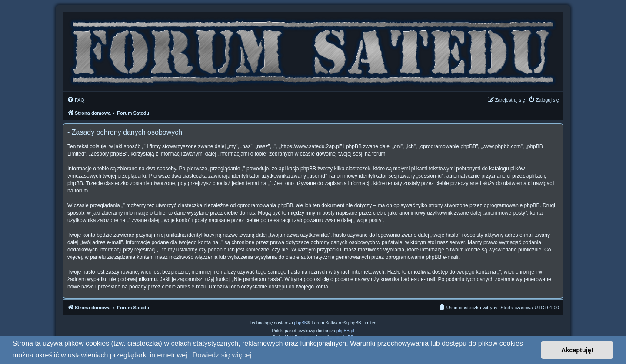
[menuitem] (76, 100)
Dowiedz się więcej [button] (222, 355)
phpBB (301, 323)
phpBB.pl (345, 331)
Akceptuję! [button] (577, 350)
